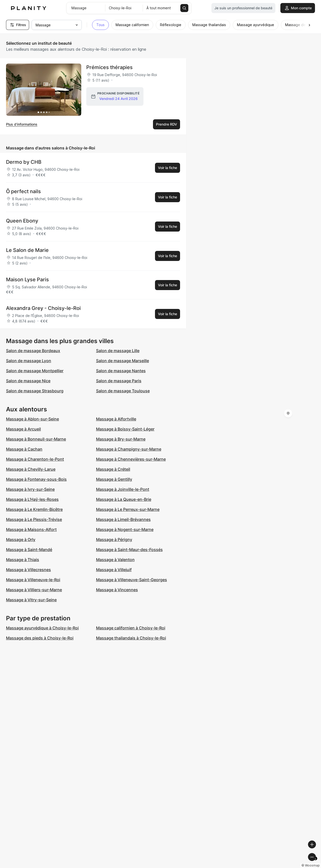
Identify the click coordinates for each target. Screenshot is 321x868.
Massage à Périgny (114, 539)
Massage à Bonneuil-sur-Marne (36, 439)
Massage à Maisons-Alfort (31, 529)
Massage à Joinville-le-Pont (123, 489)
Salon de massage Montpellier (35, 371)
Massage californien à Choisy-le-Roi (131, 628)
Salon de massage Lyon (29, 361)
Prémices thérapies (109, 67)
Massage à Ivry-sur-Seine (30, 489)
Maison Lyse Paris (27, 280)
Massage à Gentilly (114, 479)
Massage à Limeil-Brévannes (123, 519)
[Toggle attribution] (315, 863)
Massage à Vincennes (117, 590)
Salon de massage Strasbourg (35, 391)
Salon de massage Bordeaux (33, 351)
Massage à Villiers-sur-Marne (34, 590)
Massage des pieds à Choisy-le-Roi (40, 638)
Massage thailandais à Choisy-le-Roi (131, 638)
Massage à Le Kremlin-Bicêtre (34, 509)
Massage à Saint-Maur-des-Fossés (129, 550)
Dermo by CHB (24, 162)
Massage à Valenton (115, 560)
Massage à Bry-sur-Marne (121, 439)
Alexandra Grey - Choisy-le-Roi (43, 308)
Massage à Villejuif (114, 570)
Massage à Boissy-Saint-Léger (125, 429)
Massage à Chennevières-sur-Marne (131, 459)
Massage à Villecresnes (28, 570)
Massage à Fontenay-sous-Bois (36, 479)
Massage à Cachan (24, 449)
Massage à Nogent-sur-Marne (125, 529)
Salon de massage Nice (28, 381)
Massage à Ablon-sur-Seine (32, 419)
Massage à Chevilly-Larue (31, 469)
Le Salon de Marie (27, 250)
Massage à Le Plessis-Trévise (34, 519)
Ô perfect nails (23, 191)
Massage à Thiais (23, 560)
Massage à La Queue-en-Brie (124, 499)
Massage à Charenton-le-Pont (35, 459)
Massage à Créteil (113, 469)
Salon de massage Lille (118, 351)
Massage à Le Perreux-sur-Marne (128, 509)
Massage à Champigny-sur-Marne (129, 449)
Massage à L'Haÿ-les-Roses (32, 499)
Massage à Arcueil (23, 429)
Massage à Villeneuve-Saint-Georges (132, 580)
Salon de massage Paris (119, 381)
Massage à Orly (21, 539)
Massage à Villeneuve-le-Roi (33, 580)
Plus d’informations (22, 124)
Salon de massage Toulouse (123, 391)
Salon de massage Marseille (123, 361)
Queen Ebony (22, 221)
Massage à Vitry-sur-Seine (31, 600)
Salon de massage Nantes (121, 371)
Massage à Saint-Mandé (29, 550)
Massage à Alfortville (116, 419)
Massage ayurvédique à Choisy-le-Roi (42, 628)
